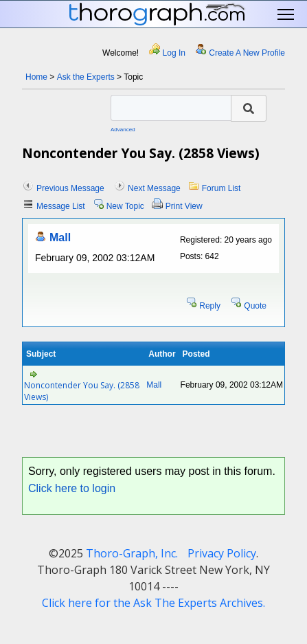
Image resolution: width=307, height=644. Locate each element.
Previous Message (70, 188)
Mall (60, 237)
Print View (184, 206)
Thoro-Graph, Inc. (132, 553)
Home (36, 77)
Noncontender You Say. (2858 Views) (82, 391)
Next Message (154, 188)
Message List (61, 206)
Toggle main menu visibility (287, 15)
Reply (210, 306)
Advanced (123, 130)
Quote (255, 306)
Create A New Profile (247, 53)
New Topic (125, 206)
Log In (174, 53)
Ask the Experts (86, 77)
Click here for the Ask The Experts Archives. (153, 603)
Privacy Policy (222, 553)
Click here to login (72, 488)
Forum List (221, 188)
